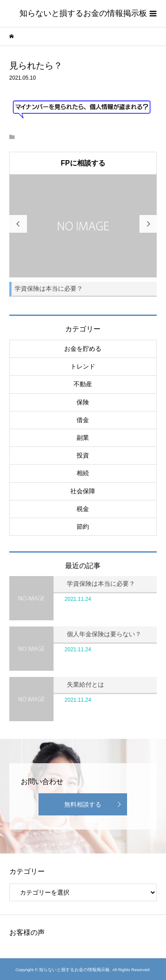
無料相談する (83, 804)
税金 (83, 509)
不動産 (83, 384)
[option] (83, 236)
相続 (83, 473)
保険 (83, 402)
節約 (83, 527)
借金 (83, 420)
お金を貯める (83, 349)
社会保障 (83, 491)
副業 (83, 438)
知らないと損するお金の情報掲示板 (83, 13)
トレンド (83, 366)
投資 (83, 455)
